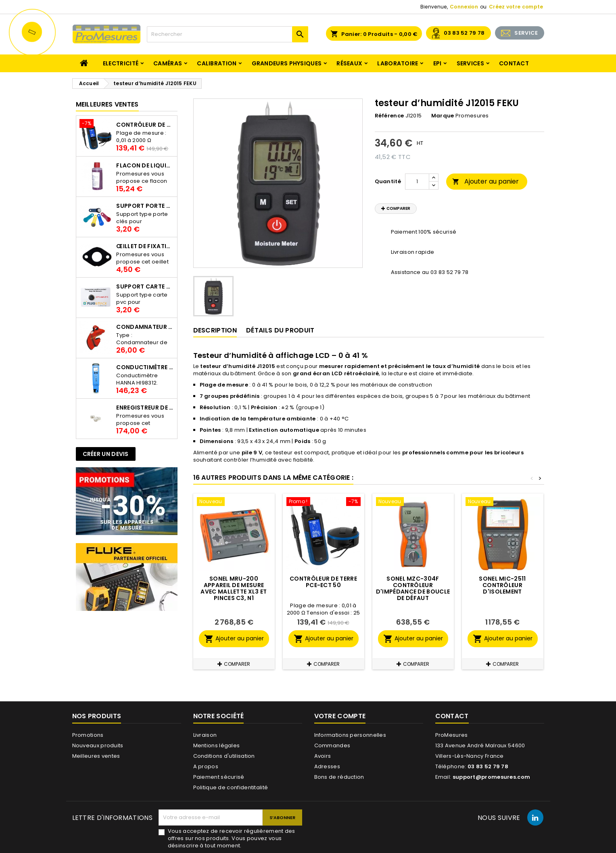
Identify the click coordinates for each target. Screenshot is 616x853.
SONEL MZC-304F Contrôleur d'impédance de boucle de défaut (413, 588)
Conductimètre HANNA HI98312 (145, 367)
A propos (206, 766)
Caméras (168, 63)
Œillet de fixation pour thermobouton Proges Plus (145, 246)
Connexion (464, 7)
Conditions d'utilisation (224, 756)
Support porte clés (145, 206)
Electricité (121, 63)
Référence (389, 116)
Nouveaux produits (98, 745)
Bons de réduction (339, 777)
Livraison (205, 735)
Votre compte (340, 716)
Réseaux (349, 63)
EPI (437, 63)
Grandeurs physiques (287, 63)
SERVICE (526, 33)
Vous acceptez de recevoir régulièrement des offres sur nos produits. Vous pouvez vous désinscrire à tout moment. (232, 838)
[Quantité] (417, 182)
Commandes (332, 745)
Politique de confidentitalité (231, 787)
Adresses (327, 766)
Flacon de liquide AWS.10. (145, 165)
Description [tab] (215, 330)
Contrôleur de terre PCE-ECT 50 (145, 125)
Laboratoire (398, 63)
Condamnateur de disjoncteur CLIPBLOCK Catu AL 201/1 (145, 327)
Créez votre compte (516, 7)
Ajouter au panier (485, 181)
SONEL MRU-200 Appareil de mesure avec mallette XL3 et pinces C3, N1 (234, 588)
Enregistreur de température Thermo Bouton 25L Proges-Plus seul (145, 408)
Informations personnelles (350, 735)
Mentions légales (217, 745)
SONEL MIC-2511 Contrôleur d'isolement (502, 585)
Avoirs (323, 756)
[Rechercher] (228, 34)
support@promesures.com (492, 777)
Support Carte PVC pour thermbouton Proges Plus (145, 286)
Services (470, 63)
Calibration (217, 63)
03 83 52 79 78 (464, 33)
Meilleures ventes (96, 756)
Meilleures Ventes (107, 104)
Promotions (88, 735)
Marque (443, 116)
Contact (514, 63)
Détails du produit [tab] (280, 330)
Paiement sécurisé (219, 777)
